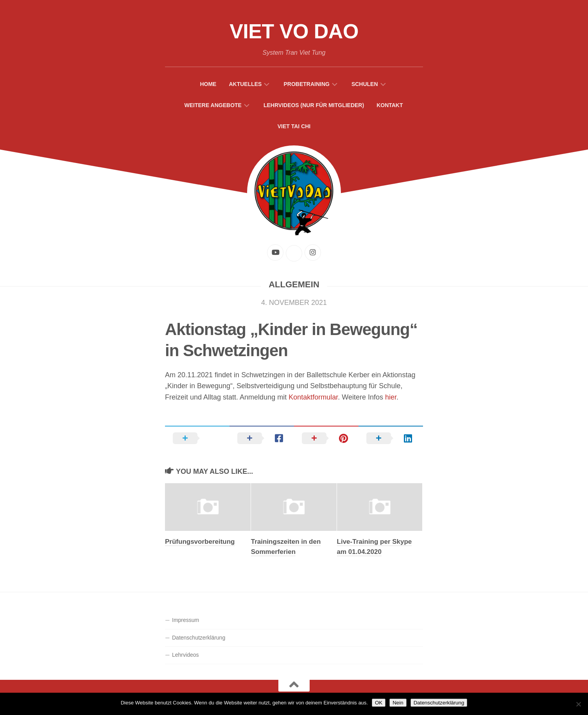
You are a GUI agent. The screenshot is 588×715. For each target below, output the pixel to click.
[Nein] (578, 704)
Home (208, 84)
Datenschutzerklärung (199, 638)
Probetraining (306, 84)
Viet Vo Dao (294, 31)
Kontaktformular (313, 397)
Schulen (365, 84)
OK (379, 703)
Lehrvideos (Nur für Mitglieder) (314, 105)
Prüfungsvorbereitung (200, 542)
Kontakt (390, 105)
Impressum (186, 620)
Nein (398, 703)
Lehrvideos (186, 655)
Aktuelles (245, 84)
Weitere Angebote (213, 105)
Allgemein (294, 284)
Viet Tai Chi (294, 126)
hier (391, 397)
